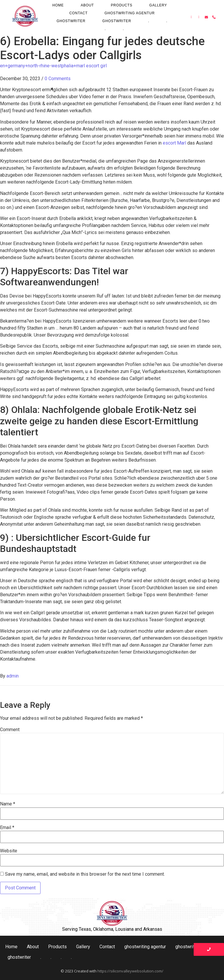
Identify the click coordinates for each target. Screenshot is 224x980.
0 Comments (58, 79)
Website (9, 851)
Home (58, 5)
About (87, 5)
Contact (79, 13)
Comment (10, 730)
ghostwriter (71, 21)
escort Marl (174, 143)
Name (8, 804)
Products (122, 5)
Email (7, 828)
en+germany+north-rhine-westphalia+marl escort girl (53, 66)
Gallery (158, 5)
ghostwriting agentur (129, 13)
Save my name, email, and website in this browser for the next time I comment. (85, 874)
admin (13, 676)
